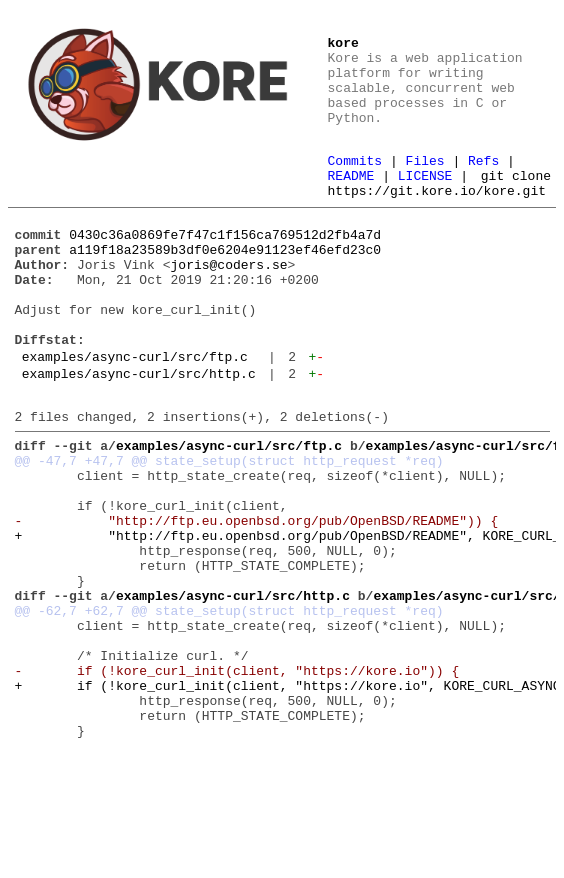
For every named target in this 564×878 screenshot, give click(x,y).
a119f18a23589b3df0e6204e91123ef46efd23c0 (225, 282)
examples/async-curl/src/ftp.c (135, 410)
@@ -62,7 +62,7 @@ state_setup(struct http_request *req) (229, 706)
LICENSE (425, 181)
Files (425, 163)
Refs (483, 163)
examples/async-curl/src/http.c (139, 430)
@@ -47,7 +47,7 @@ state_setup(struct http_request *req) (229, 526)
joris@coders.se (229, 300)
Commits (355, 163)
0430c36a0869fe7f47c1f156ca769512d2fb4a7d (225, 264)
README (351, 181)
